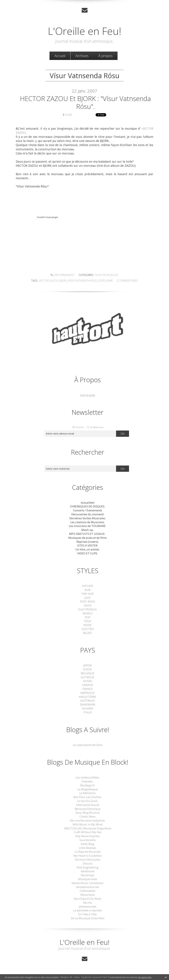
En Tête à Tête (88, 914)
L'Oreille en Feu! (85, 31)
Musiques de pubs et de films (88, 538)
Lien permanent (62, 275)
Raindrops (88, 875)
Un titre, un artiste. (88, 549)
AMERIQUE (88, 693)
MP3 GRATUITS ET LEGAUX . (88, 534)
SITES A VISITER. (88, 545)
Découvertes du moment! (88, 514)
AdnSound (88, 871)
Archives (82, 56)
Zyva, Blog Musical (88, 813)
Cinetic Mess (88, 816)
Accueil (60, 56)
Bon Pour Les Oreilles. (88, 797)
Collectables (88, 891)
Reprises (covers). (88, 542)
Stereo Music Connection (88, 883)
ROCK (88, 605)
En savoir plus (145, 977)
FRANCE (88, 689)
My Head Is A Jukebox (88, 856)
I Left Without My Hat (88, 832)
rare (110, 281)
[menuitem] (60, 56)
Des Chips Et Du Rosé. (88, 899)
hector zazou (49, 281)
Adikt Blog (88, 844)
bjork (63, 281)
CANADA (88, 685)
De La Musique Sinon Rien (88, 918)
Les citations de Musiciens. (88, 522)
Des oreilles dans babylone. (88, 820)
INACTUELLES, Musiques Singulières (88, 828)
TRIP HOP (88, 594)
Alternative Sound (88, 805)
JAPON (88, 665)
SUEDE (88, 669)
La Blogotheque (88, 789)
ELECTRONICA (88, 609)
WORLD (88, 613)
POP (88, 617)
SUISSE (88, 681)
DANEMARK (88, 704)
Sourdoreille (88, 840)
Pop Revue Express (88, 836)
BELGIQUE (88, 673)
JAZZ (88, 598)
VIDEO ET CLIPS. (88, 553)
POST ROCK (88, 601)
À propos (105, 56)
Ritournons (88, 895)
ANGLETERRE (88, 697)
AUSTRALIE (88, 701)
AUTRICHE (88, 677)
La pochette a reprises (88, 910)
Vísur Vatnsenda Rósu (83, 281)
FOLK (88, 621)
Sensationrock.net (88, 887)
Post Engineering (88, 867)
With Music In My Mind (88, 824)
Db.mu (88, 903)
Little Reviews (88, 848)
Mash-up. (88, 530)
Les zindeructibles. (88, 777)
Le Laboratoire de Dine (88, 745)
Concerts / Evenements (88, 510)
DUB (88, 590)
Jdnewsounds (88, 906)
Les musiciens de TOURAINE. (88, 526)
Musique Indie (88, 879)
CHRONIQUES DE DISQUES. (88, 506)
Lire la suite (88, 395)
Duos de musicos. (107, 275)
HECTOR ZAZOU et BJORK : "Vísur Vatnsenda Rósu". (85, 102)
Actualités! (88, 503)
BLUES (88, 633)
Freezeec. (88, 781)
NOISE (88, 625)
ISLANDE (88, 708)
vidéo (102, 281)
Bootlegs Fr (88, 785)
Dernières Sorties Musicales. (88, 518)
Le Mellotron (88, 793)
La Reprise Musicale (88, 852)
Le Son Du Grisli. (88, 801)
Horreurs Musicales (88, 860)
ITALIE (88, 712)
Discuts (88, 863)
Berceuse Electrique (88, 809)
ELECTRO (88, 629)
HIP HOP (88, 586)
